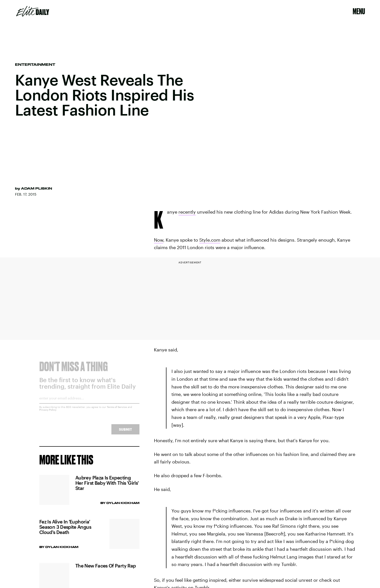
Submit (125, 433)
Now (159, 240)
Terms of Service (117, 411)
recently (187, 212)
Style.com (210, 240)
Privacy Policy (48, 413)
